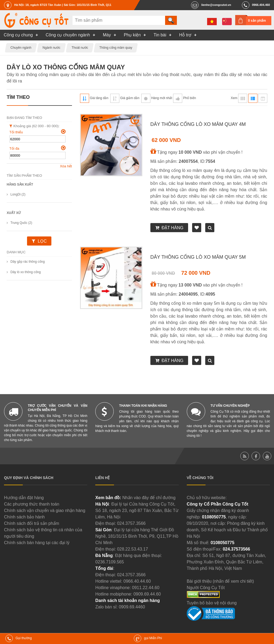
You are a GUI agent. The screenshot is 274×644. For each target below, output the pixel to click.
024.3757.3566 (131, 523)
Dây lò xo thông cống (26, 272)
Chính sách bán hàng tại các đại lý (37, 543)
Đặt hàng (173, 228)
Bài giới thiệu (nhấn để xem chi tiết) (220, 581)
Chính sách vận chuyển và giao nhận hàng (45, 511)
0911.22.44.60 (146, 588)
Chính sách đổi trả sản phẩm (32, 523)
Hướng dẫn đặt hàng (24, 498)
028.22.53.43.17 (132, 549)
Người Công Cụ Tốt (206, 588)
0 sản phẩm (257, 21)
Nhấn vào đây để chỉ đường (149, 498)
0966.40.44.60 (137, 581)
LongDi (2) (18, 194)
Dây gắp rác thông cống (28, 262)
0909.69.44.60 (147, 594)
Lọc (42, 241)
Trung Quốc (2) (21, 223)
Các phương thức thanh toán (32, 504)
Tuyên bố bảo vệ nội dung (212, 603)
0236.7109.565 (110, 562)
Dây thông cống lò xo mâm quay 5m (198, 257)
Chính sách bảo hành (24, 517)
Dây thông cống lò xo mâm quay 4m (198, 124)
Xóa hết (66, 166)
